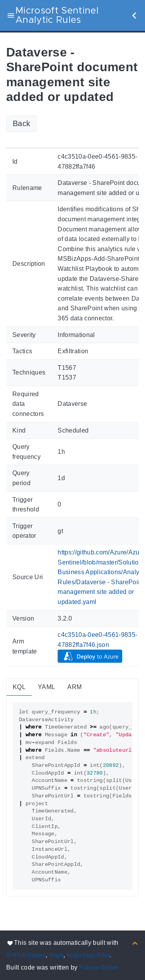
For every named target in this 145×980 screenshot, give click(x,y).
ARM (74, 687)
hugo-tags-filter (88, 955)
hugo (56, 955)
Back (21, 123)
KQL (19, 687)
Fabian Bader (99, 967)
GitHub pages (26, 955)
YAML (46, 687)
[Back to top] (135, 943)
